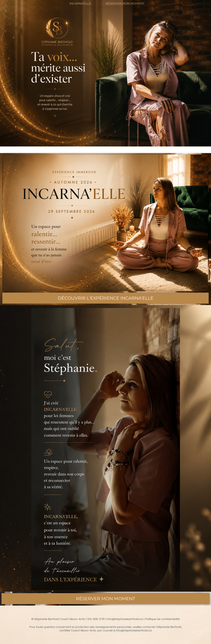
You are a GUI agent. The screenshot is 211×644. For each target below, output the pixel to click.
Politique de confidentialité (162, 619)
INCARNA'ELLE (80, 4)
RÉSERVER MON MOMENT (125, 4)
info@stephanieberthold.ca (125, 619)
